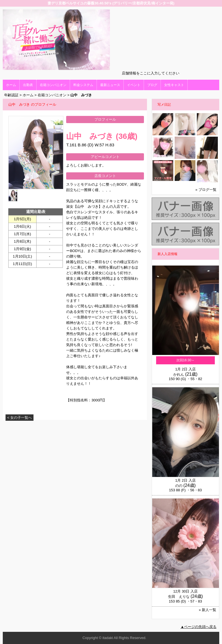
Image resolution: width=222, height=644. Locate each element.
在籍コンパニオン (53, 85)
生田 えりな (179, 597)
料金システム (83, 85)
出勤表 (28, 85)
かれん (179, 374)
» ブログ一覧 (206, 190)
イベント (134, 85)
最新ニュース (110, 85)
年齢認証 (11, 95)
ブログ (152, 85)
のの (179, 486)
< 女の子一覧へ (20, 418)
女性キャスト (174, 85)
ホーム (11, 85)
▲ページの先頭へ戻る (198, 627)
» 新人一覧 (207, 610)
